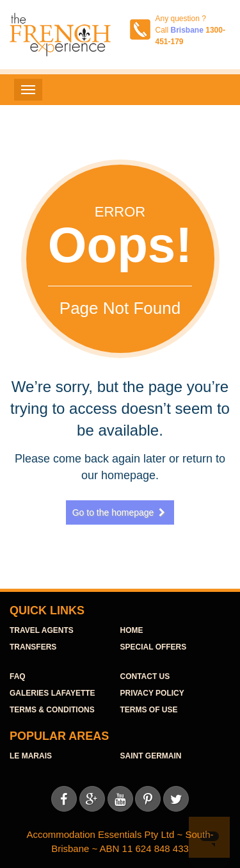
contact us (145, 676)
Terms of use (149, 710)
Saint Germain (151, 756)
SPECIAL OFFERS (154, 647)
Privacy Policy (152, 693)
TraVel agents (42, 630)
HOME (132, 630)
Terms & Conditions (52, 710)
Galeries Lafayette (52, 693)
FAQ (18, 676)
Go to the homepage (120, 512)
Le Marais (31, 756)
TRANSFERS (33, 647)
